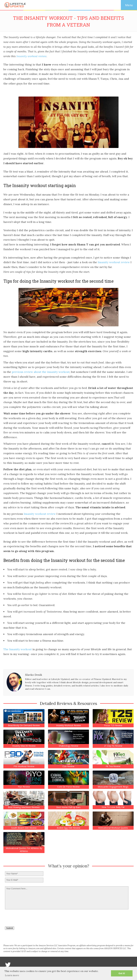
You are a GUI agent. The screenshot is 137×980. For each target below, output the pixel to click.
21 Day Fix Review (113, 746)
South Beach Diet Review (24, 828)
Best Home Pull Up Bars (68, 807)
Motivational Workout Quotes (113, 828)
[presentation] (26, 917)
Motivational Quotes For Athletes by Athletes (24, 850)
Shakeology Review (68, 746)
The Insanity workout (18, 649)
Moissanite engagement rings (113, 787)
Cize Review (68, 766)
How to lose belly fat (113, 807)
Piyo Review (24, 787)
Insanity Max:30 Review (24, 746)
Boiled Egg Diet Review (68, 828)
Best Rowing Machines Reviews (24, 807)
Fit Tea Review (113, 766)
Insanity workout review (31, 56)
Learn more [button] (12, 975)
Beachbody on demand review (24, 725)
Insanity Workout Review (68, 725)
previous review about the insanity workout (41, 372)
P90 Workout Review (24, 766)
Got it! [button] (122, 973)
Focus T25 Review (113, 725)
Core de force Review (68, 787)
